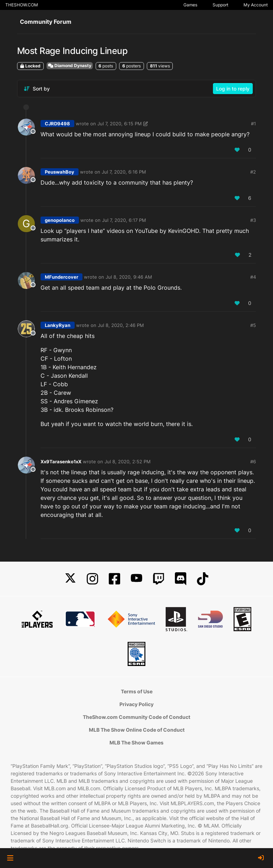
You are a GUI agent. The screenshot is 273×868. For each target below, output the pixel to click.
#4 (253, 277)
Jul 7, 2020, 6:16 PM (124, 172)
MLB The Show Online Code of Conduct (137, 730)
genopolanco (60, 220)
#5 (253, 325)
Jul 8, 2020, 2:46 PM (121, 325)
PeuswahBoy (60, 172)
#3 (253, 220)
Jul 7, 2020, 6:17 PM (124, 220)
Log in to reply (233, 89)
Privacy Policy (136, 704)
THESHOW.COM (22, 5)
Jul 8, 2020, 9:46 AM (129, 277)
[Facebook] (114, 579)
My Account (256, 5)
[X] (70, 579)
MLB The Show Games (136, 743)
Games (190, 5)
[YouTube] (136, 579)
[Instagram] (92, 579)
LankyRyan (58, 325)
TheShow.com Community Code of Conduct (136, 717)
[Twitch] (159, 579)
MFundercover (61, 277)
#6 (253, 462)
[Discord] (181, 579)
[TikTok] (203, 579)
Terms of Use (137, 691)
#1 (253, 124)
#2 (253, 172)
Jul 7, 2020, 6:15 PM (120, 124)
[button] (10, 858)
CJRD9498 (57, 124)
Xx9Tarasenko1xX (61, 462)
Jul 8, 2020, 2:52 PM (128, 462)
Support (220, 5)
